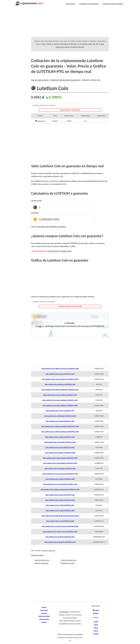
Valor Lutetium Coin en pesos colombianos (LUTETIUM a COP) (60, 390)
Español (96, 622)
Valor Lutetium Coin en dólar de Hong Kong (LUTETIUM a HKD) (60, 516)
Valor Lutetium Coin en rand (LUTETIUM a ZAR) (60, 521)
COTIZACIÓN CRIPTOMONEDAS (113, 4)
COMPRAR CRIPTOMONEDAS (89, 4)
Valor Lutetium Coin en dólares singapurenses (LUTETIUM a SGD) (60, 489)
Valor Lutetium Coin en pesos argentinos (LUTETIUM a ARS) (60, 400)
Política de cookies (44, 619)
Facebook (96, 610)
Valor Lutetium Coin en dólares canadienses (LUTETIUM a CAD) (60, 432)
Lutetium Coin (36, 201)
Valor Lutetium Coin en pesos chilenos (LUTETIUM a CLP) (60, 395)
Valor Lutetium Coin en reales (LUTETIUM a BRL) (60, 421)
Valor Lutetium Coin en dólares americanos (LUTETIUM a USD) (60, 369)
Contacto (44, 607)
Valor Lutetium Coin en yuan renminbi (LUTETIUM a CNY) (60, 484)
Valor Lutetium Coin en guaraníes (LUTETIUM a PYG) (60, 468)
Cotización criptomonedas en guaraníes (65, 80)
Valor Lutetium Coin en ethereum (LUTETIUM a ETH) (60, 542)
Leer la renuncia (64, 612)
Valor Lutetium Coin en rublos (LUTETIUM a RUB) (60, 479)
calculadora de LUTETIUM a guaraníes (52, 227)
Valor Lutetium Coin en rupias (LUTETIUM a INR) (60, 511)
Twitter (96, 613)
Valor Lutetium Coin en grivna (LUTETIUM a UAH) (60, 495)
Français (96, 628)
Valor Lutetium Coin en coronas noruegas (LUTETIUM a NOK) (60, 526)
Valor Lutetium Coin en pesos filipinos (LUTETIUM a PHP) (60, 463)
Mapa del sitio (44, 610)
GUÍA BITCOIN (70, 4)
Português (96, 634)
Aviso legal (44, 613)
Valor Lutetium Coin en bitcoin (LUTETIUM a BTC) (60, 537)
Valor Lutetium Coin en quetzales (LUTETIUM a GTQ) (60, 442)
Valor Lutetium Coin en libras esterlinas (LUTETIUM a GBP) (60, 405)
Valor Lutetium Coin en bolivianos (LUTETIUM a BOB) (60, 416)
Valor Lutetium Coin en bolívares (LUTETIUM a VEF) (60, 384)
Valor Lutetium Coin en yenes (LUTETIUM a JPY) (60, 411)
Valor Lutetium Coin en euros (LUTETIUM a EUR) (60, 374)
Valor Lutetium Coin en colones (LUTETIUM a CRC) (60, 437)
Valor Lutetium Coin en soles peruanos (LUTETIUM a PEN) (60, 458)
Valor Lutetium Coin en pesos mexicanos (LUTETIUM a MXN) (60, 379)
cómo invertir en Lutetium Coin (60, 251)
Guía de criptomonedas (40, 80)
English (96, 625)
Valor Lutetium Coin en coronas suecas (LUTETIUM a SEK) (60, 532)
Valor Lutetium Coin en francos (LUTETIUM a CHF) (60, 500)
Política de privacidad (44, 616)
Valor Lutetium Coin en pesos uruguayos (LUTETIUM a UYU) (60, 474)
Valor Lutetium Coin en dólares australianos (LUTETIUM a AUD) (60, 426)
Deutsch (96, 631)
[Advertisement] (65, 23)
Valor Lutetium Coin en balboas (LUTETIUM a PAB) (60, 453)
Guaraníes (35, 213)
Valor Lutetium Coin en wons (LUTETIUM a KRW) (60, 447)
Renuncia (44, 622)
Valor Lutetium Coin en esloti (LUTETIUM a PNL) (60, 505)
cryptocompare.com (49, 551)
